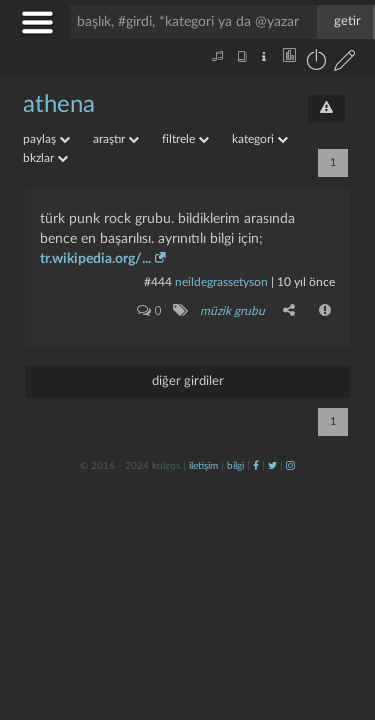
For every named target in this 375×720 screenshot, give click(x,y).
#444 (158, 282)
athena (59, 105)
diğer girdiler (188, 381)
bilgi (235, 466)
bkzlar (45, 158)
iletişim (203, 466)
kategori (260, 139)
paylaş (46, 139)
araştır (116, 139)
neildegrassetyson (221, 282)
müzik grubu (232, 311)
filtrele (185, 139)
